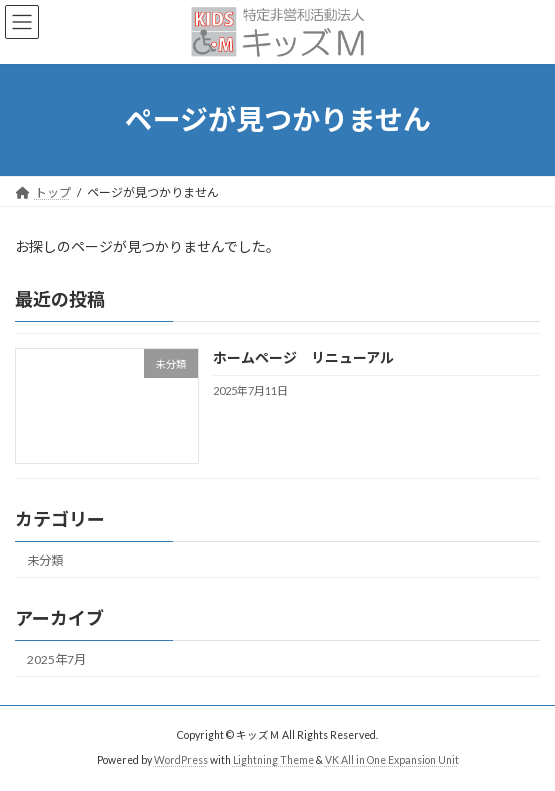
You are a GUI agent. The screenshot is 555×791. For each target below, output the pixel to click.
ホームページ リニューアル (303, 357)
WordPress (181, 760)
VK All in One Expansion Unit (392, 760)
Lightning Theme (273, 760)
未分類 (45, 559)
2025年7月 (56, 659)
